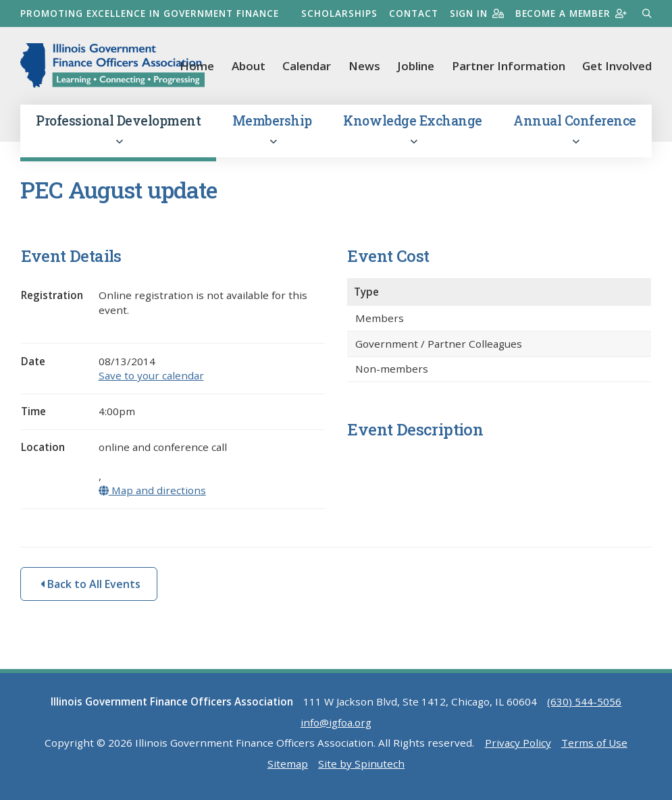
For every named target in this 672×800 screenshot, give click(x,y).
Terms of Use (594, 745)
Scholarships (337, 13)
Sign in (475, 13)
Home (197, 66)
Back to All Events (91, 587)
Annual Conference (575, 132)
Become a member (570, 13)
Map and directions (153, 493)
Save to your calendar (151, 378)
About (249, 66)
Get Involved (617, 66)
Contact (412, 13)
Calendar (307, 66)
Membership (272, 132)
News (364, 66)
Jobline (416, 66)
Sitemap (288, 766)
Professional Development (118, 132)
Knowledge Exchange (412, 132)
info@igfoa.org (336, 724)
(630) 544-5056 (584, 704)
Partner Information (509, 66)
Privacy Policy (518, 745)
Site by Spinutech (361, 766)
